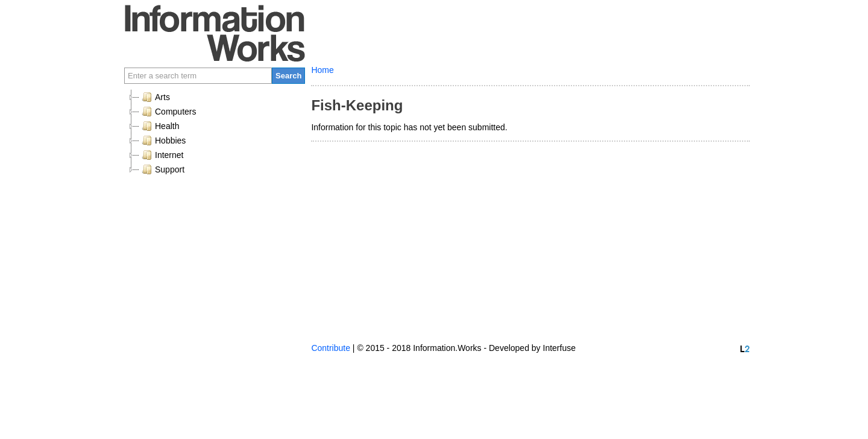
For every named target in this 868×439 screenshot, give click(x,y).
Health (159, 126)
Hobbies (162, 141)
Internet (161, 155)
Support (162, 169)
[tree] (215, 133)
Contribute (331, 348)
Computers (168, 112)
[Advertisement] (215, 262)
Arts (155, 97)
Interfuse (559, 348)
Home (322, 70)
